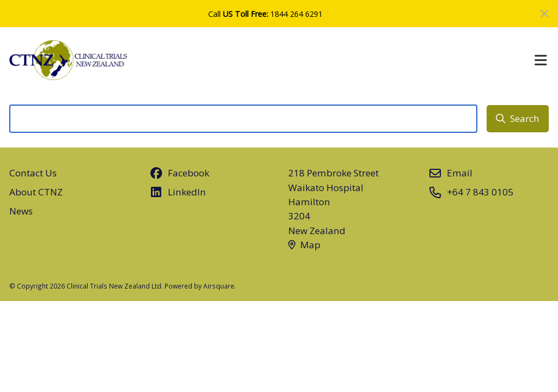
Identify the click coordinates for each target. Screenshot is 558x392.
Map (304, 245)
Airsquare (219, 286)
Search (518, 118)
